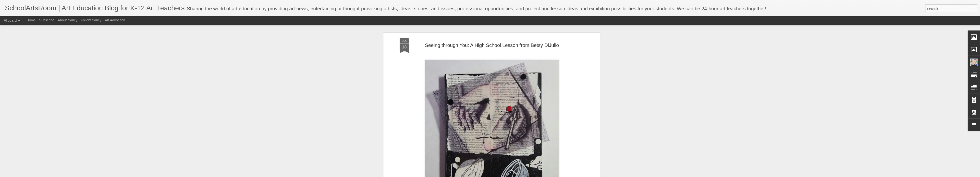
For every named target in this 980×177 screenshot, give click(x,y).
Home (31, 20)
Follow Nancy (91, 20)
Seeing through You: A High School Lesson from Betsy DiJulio (492, 32)
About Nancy (68, 20)
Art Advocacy (115, 20)
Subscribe (47, 20)
